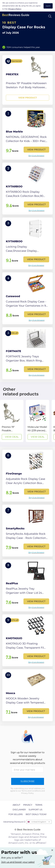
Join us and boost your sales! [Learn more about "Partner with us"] (18, 862)
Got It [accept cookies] (48, 6)
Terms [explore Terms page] (39, 805)
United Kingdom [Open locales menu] (39, 822)
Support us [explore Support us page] (35, 810)
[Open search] (50, 16)
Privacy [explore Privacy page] (28, 805)
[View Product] (27, 80)
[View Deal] (12, 421)
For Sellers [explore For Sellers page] (16, 814)
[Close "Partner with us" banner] (52, 850)
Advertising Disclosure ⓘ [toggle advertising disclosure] (14, 822)
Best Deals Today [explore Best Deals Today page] (36, 814)
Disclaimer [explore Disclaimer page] (19, 810)
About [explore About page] (16, 805)
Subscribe (28, 781)
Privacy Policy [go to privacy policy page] (15, 9)
